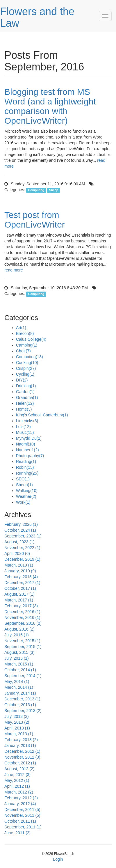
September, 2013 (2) (23, 711)
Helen (25, 403)
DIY (22, 380)
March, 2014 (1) (19, 687)
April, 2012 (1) (17, 786)
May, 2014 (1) (17, 681)
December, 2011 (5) (22, 810)
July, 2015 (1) (17, 658)
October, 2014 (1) (20, 670)
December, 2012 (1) (22, 751)
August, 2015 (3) (19, 652)
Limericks (27, 421)
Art (21, 328)
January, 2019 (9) (20, 571)
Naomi (25, 444)
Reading (26, 461)
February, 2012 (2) (21, 798)
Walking (27, 491)
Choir (23, 351)
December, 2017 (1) (22, 583)
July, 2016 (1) (17, 635)
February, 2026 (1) (21, 524)
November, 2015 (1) (22, 641)
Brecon (25, 333)
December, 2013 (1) (22, 699)
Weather (26, 496)
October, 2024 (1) (20, 530)
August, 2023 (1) (19, 542)
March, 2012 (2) (19, 792)
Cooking (27, 363)
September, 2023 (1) (23, 536)
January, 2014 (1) (20, 693)
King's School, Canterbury (42, 415)
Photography (30, 456)
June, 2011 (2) (17, 833)
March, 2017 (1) (19, 600)
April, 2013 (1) (17, 728)
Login (58, 859)
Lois (23, 427)
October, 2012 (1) (20, 763)
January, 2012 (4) (20, 804)
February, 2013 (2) (21, 740)
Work (23, 502)
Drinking (26, 386)
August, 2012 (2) (19, 769)
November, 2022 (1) (22, 548)
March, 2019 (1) (19, 565)
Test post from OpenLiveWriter (35, 220)
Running (27, 473)
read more (14, 270)
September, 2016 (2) (23, 623)
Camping (27, 345)
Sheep (54, 190)
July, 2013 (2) (17, 716)
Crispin (26, 368)
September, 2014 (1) (23, 676)
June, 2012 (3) (17, 775)
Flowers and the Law (37, 17)
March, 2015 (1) (19, 664)
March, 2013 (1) (19, 734)
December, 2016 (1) (22, 612)
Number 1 (27, 450)
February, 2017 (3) (21, 606)
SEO (23, 479)
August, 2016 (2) (19, 629)
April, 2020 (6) (17, 553)
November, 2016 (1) (22, 617)
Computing (36, 190)
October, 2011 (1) (20, 821)
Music (25, 432)
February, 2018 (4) (21, 577)
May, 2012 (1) (17, 780)
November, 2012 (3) (22, 757)
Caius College (31, 339)
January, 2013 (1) (20, 745)
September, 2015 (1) (23, 647)
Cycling (25, 374)
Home (24, 409)
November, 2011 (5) (22, 815)
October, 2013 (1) (20, 705)
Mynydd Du (29, 438)
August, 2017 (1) (19, 594)
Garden (25, 392)
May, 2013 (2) (17, 722)
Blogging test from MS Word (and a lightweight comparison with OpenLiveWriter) (50, 106)
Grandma (27, 397)
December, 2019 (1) (22, 559)
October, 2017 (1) (20, 588)
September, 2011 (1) (23, 827)
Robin (25, 467)
